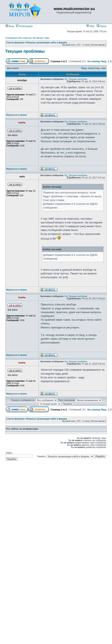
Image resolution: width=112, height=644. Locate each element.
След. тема (100, 68)
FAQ (90, 26)
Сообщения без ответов (18, 38)
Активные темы (41, 38)
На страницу (94, 61)
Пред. (104, 61)
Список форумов (15, 43)
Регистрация (24, 26)
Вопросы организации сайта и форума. (47, 43)
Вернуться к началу (17, 115)
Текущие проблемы (25, 51)
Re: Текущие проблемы (76, 79)
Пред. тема (87, 68)
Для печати (13, 68)
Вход (10, 26)
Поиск (102, 26)
